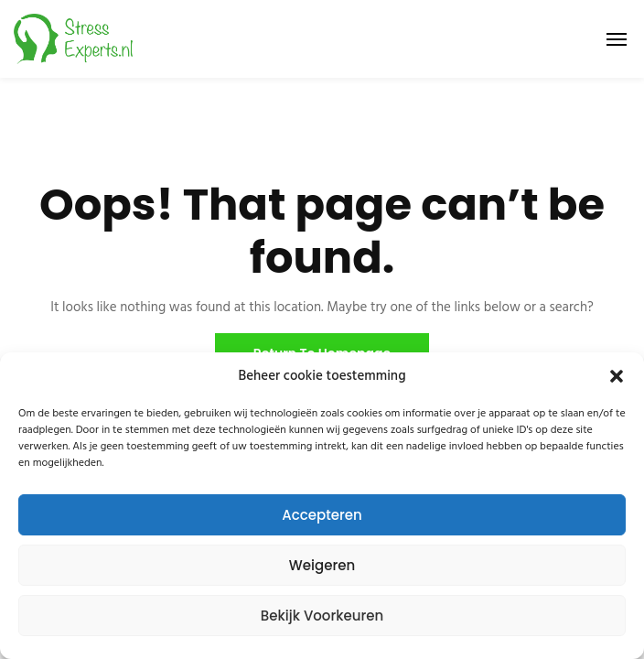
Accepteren (322, 515)
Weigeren (322, 565)
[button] (617, 376)
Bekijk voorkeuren (322, 616)
